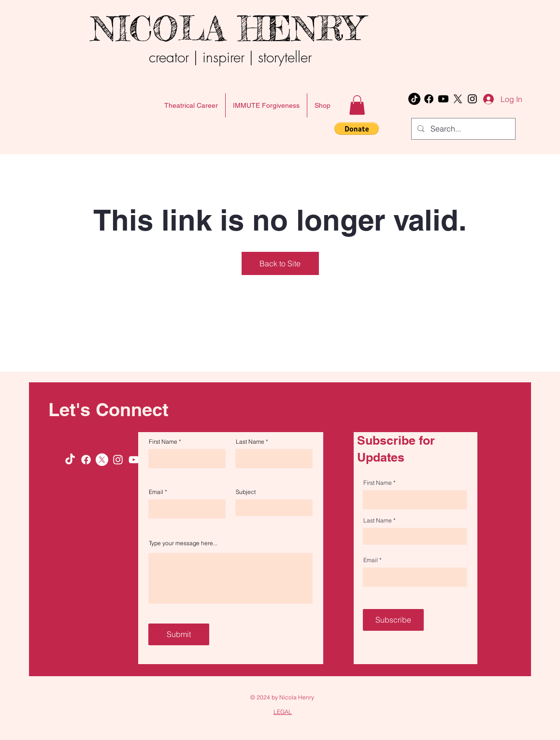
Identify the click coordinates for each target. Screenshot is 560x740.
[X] (458, 99)
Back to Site (280, 263)
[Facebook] (429, 99)
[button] (357, 105)
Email (156, 492)
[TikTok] (414, 99)
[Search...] (463, 129)
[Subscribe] (393, 620)
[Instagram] (472, 99)
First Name (163, 442)
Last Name (250, 442)
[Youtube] (443, 99)
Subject (246, 492)
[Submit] (179, 634)
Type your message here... (183, 543)
